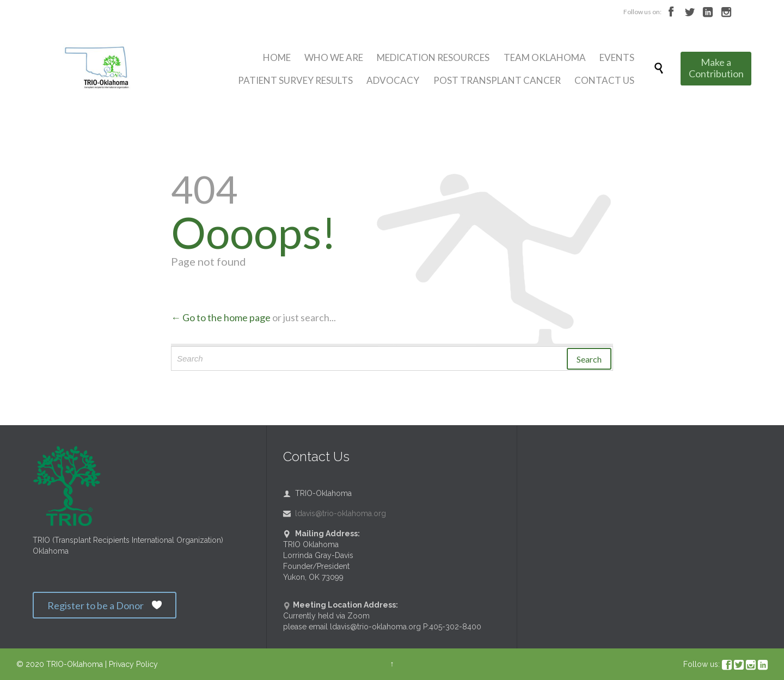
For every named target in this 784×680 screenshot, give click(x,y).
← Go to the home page (221, 317)
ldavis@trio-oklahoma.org (335, 513)
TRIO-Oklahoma (75, 664)
